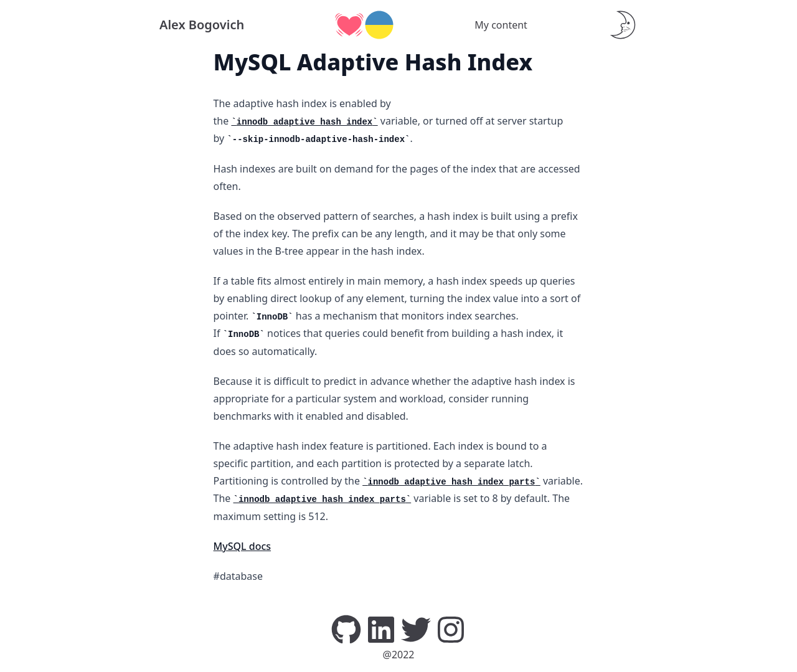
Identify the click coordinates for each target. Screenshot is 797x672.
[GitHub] (346, 628)
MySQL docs (243, 546)
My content (501, 25)
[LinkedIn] (381, 628)
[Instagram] (451, 628)
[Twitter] (416, 628)
